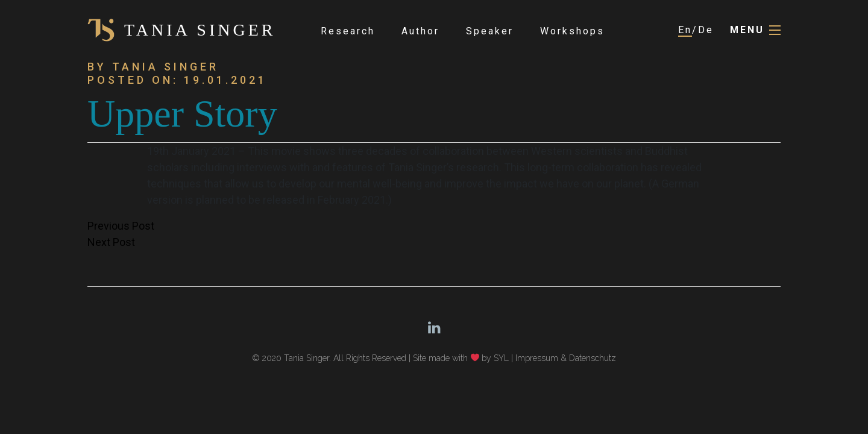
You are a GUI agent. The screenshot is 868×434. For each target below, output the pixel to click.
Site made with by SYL (461, 358)
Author (420, 31)
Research (348, 31)
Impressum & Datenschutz (566, 358)
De (706, 30)
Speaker (490, 31)
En (685, 30)
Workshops (572, 31)
